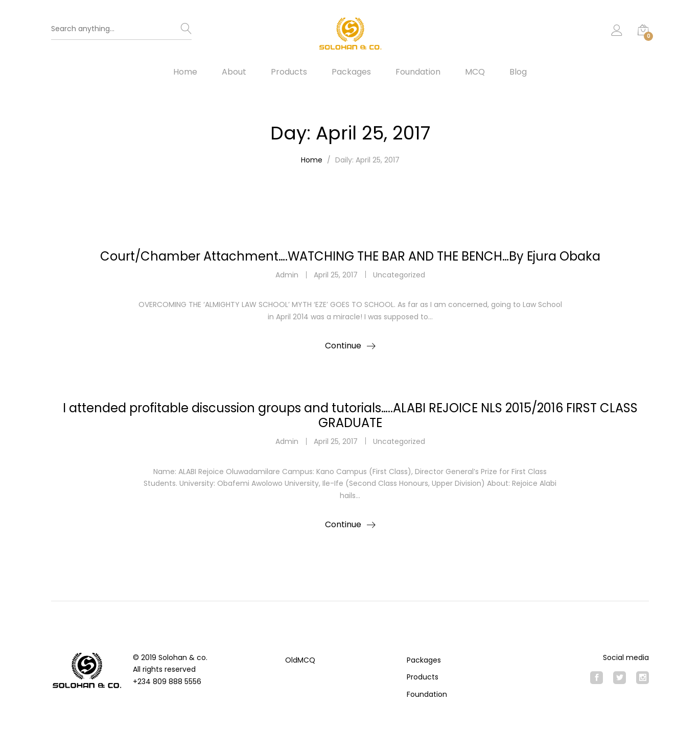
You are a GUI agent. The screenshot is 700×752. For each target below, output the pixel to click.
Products (289, 72)
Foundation (418, 72)
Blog (518, 72)
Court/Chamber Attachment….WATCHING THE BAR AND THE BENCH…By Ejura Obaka (350, 256)
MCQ (475, 72)
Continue (343, 346)
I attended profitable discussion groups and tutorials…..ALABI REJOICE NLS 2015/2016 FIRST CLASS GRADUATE (350, 415)
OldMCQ (300, 660)
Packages (351, 72)
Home (185, 72)
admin (287, 275)
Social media (626, 657)
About (234, 72)
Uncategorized (399, 275)
